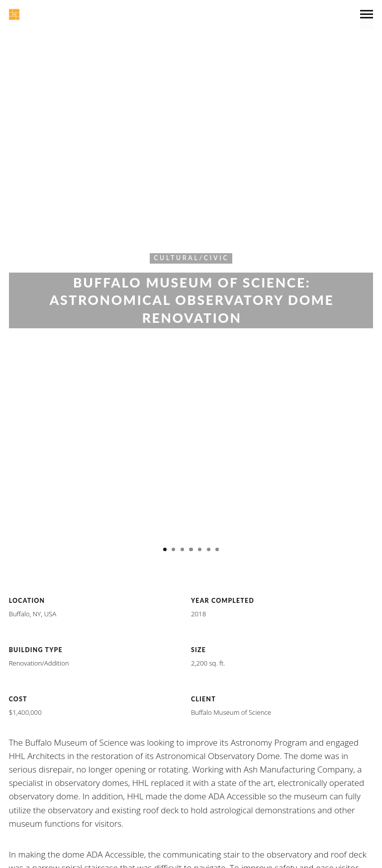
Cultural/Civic (191, 258)
